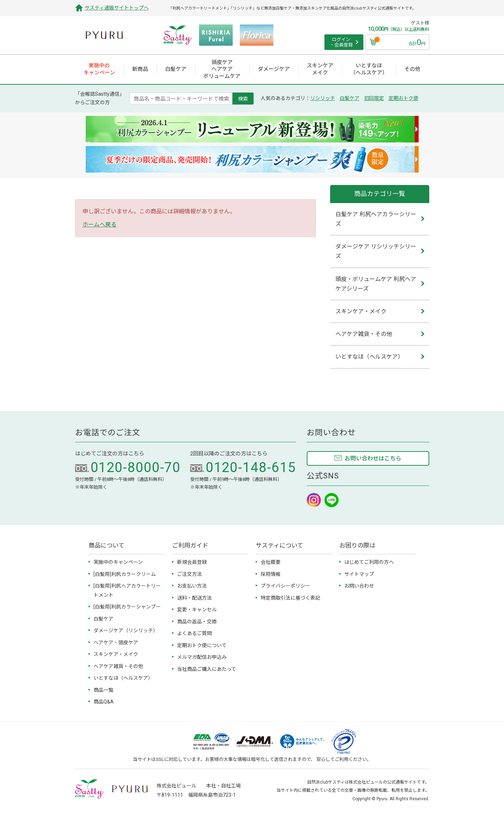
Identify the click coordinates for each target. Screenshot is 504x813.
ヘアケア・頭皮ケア (116, 643)
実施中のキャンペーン (118, 562)
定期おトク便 (403, 98)
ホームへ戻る (100, 225)
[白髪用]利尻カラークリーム (125, 574)
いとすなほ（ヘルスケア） (123, 678)
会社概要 (271, 562)
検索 (243, 99)
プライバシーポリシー (285, 586)
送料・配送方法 (194, 598)
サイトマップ (359, 574)
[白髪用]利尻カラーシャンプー (127, 607)
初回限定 (374, 98)
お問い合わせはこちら (373, 458)
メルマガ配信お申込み (202, 657)
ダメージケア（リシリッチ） (126, 630)
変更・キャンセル (197, 610)
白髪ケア (350, 98)
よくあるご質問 (194, 633)
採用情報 (271, 574)
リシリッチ (323, 98)
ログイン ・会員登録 (341, 42)
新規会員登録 (192, 562)
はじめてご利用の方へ (369, 562)
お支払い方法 (192, 586)
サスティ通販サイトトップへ (117, 8)
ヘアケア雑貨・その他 (118, 666)
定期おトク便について (202, 645)
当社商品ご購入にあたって (207, 669)
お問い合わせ (359, 586)
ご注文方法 (189, 574)
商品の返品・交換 (197, 622)
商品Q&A (104, 702)
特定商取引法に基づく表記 (290, 598)
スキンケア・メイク (116, 654)
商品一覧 (103, 690)
